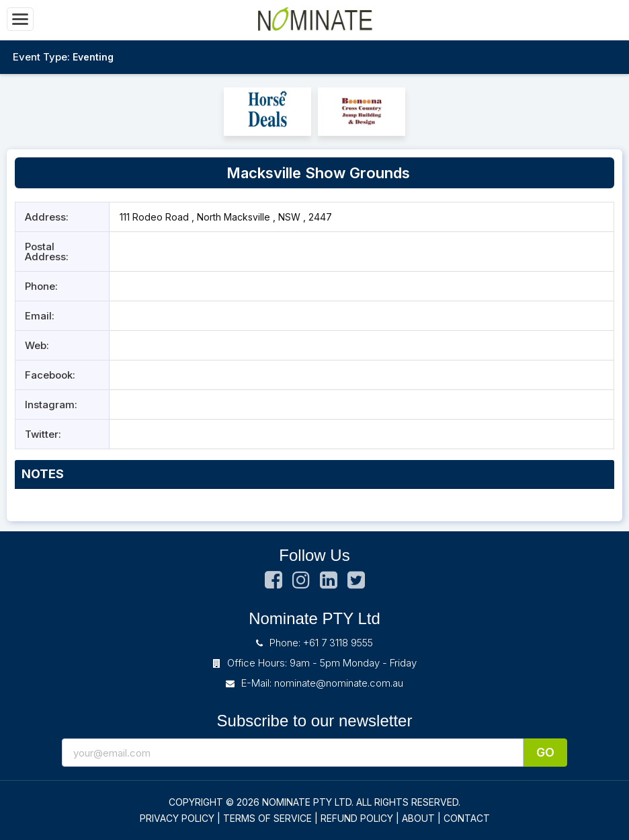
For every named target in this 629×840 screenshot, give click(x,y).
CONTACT (467, 818)
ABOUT (418, 818)
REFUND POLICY (357, 818)
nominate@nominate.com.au (339, 683)
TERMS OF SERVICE (267, 818)
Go (545, 752)
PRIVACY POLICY (177, 818)
